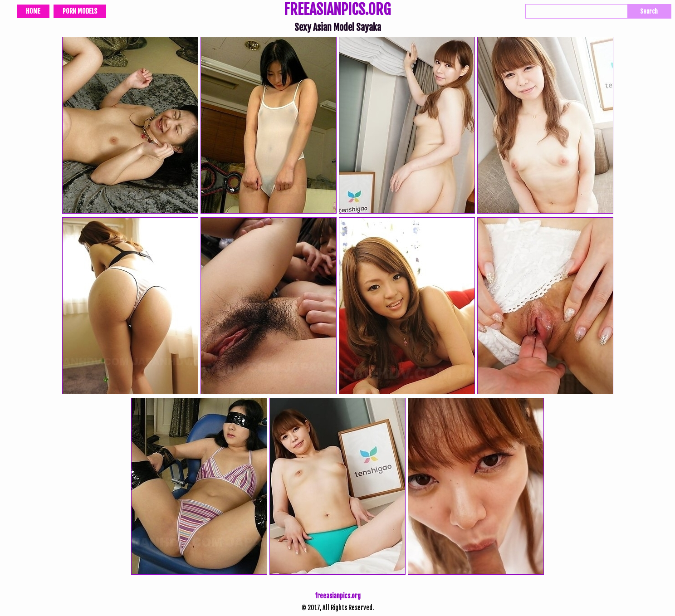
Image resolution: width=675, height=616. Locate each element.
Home (33, 11)
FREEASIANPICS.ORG (337, 10)
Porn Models (80, 11)
